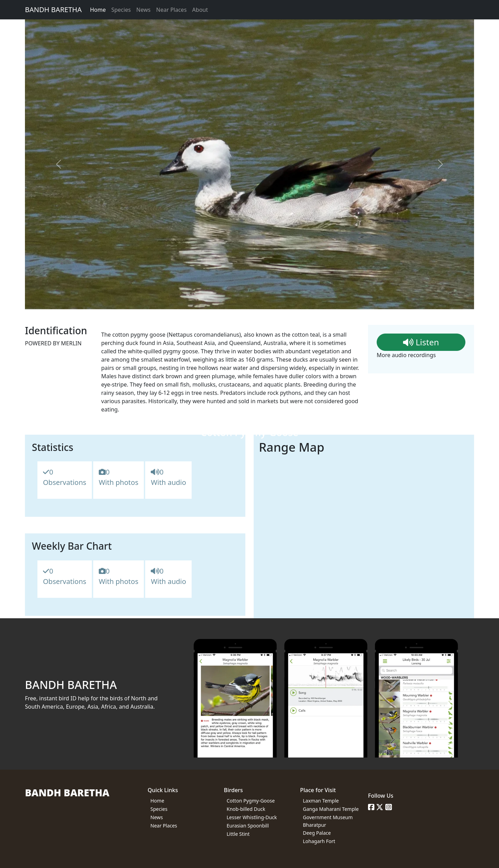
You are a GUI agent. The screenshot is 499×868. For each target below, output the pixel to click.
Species (121, 10)
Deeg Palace (317, 833)
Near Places (171, 10)
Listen (421, 342)
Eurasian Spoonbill (248, 826)
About (200, 10)
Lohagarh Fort (319, 841)
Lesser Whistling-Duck (252, 817)
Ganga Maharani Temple (331, 809)
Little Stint (238, 834)
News (143, 10)
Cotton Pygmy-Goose (251, 801)
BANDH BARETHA (53, 10)
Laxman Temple (321, 801)
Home (98, 10)
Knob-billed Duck (246, 809)
